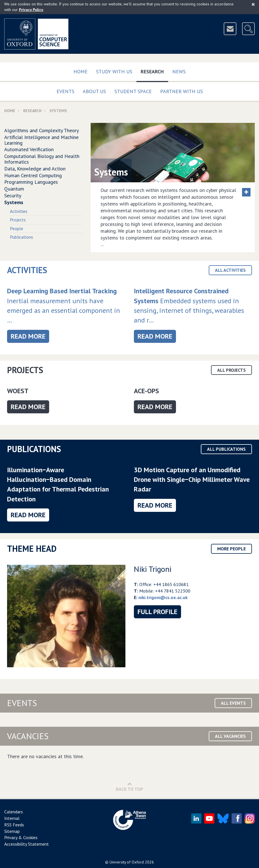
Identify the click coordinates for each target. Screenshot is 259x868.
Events (65, 91)
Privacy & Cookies (21, 837)
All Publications (226, 449)
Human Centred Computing (33, 175)
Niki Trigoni (153, 569)
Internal (12, 818)
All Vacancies (230, 736)
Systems (14, 202)
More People (231, 549)
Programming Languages (31, 182)
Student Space (133, 91)
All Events (233, 703)
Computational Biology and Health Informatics (42, 159)
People (17, 228)
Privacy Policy (31, 10)
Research (154, 70)
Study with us (114, 71)
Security (13, 195)
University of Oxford (127, 862)
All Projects (231, 370)
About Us (94, 91)
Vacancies (28, 736)
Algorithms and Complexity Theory (42, 130)
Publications (21, 237)
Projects (18, 220)
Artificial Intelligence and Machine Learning (41, 140)
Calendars (14, 812)
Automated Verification (29, 149)
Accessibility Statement (27, 844)
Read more (30, 336)
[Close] (253, 4)
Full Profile (157, 612)
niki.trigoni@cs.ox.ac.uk (163, 597)
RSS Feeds (14, 825)
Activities (19, 211)
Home (80, 71)
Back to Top (129, 787)
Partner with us (181, 91)
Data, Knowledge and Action (35, 169)
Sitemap (12, 831)
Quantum (14, 189)
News (179, 71)
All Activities (230, 270)
